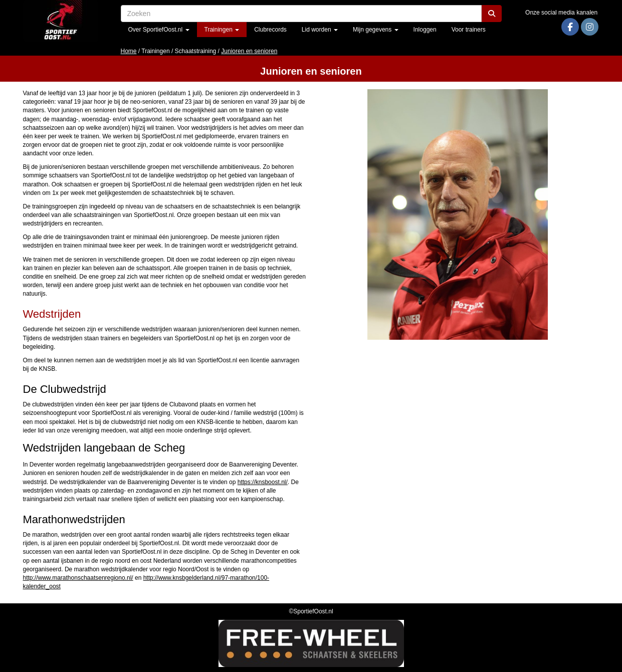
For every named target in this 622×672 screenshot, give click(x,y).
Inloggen (425, 30)
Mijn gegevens (376, 30)
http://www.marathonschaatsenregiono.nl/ (78, 578)
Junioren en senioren (249, 51)
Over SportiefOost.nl (159, 30)
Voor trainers (469, 30)
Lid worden (320, 30)
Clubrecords (270, 30)
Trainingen (222, 30)
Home (129, 51)
